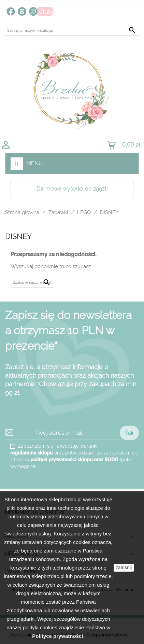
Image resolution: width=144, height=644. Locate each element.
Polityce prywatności (57, 636)
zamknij (124, 568)
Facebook (11, 11)
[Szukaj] (72, 31)
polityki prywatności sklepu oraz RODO (74, 459)
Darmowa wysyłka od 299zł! (72, 189)
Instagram (22, 11)
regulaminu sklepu (32, 452)
